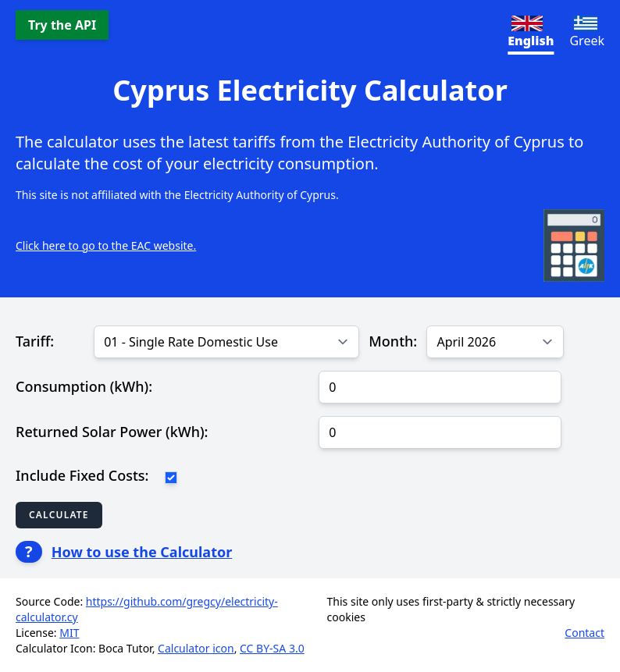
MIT (69, 633)
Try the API (62, 25)
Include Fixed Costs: (82, 475)
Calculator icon (196, 648)
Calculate (59, 515)
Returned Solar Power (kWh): (112, 432)
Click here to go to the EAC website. (106, 245)
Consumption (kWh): (84, 386)
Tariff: (35, 341)
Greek (587, 32)
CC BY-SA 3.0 (272, 648)
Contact (584, 633)
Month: (393, 341)
